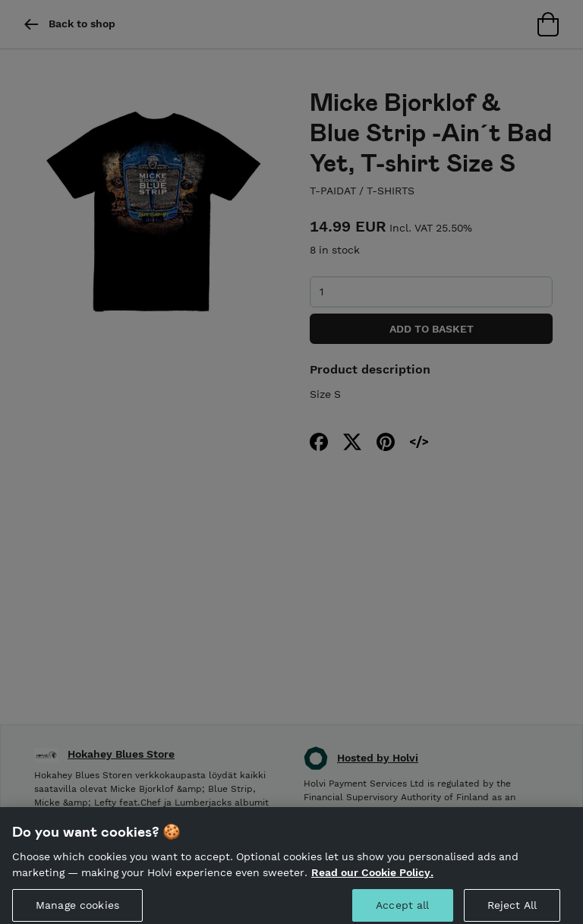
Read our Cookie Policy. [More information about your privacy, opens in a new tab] (372, 880)
